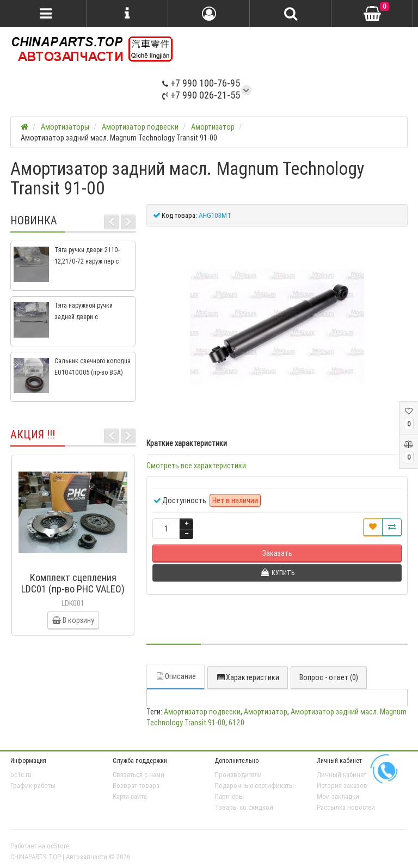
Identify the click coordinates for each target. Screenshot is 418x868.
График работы (33, 786)
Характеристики (248, 677)
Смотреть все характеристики (196, 466)
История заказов (342, 786)
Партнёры (229, 796)
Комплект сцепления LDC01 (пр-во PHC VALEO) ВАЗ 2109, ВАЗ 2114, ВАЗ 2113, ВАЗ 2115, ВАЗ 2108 (73, 595)
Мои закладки (338, 796)
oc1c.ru (21, 775)
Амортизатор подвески (202, 712)
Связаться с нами (139, 775)
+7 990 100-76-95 (201, 83)
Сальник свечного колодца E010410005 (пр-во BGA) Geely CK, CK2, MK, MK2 (93, 372)
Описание (176, 676)
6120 (236, 723)
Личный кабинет (342, 775)
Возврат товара (136, 786)
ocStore (58, 846)
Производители (238, 775)
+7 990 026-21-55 (201, 95)
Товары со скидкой (244, 807)
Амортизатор (266, 712)
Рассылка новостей (346, 807)
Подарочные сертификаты (254, 786)
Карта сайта (130, 796)
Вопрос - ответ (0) (329, 677)
